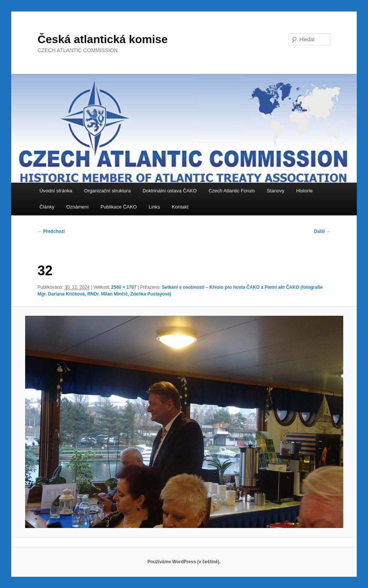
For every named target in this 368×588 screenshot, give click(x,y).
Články (47, 207)
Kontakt (180, 207)
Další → (322, 231)
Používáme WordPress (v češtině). (184, 562)
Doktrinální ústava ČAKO (170, 191)
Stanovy (276, 191)
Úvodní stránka (56, 191)
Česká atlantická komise (103, 39)
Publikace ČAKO (119, 207)
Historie (304, 191)
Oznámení (77, 207)
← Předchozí (51, 231)
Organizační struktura (107, 191)
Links (154, 207)
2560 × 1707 (124, 287)
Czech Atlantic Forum (232, 191)
